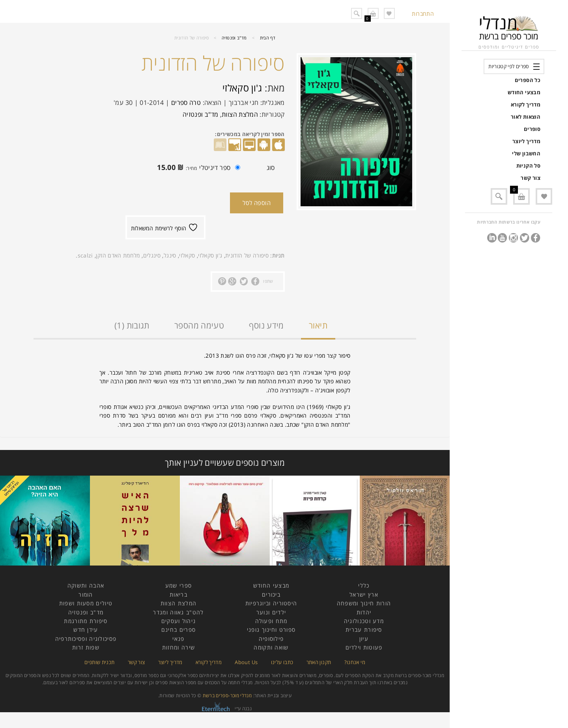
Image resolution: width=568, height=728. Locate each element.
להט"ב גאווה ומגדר (178, 612)
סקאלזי (187, 255)
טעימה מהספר (199, 325)
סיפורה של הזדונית (247, 255)
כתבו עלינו (282, 662)
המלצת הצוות (240, 114)
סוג (271, 168)
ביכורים (271, 595)
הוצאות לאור (526, 117)
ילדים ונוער (271, 612)
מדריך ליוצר (526, 141)
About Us (246, 662)
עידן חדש (86, 630)
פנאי (178, 639)
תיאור (318, 325)
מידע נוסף (266, 325)
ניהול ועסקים (179, 621)
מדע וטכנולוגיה (364, 621)
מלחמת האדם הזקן (118, 255)
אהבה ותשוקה (86, 585)
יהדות (364, 612)
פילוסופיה (271, 639)
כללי (364, 585)
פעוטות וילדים (364, 647)
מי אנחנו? (355, 662)
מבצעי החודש (524, 92)
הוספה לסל (257, 203)
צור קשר (531, 178)
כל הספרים (528, 80)
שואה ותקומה (271, 647)
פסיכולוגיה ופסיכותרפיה (86, 639)
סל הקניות (528, 166)
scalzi (85, 255)
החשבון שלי (526, 153)
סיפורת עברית (364, 630)
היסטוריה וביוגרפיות (271, 603)
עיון (364, 639)
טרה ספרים (186, 103)
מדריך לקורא (526, 105)
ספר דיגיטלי (197, 168)
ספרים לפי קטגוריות (509, 66)
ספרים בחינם (178, 630)
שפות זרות (86, 647)
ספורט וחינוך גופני (271, 630)
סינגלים (152, 255)
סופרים (532, 129)
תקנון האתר (319, 662)
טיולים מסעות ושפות (86, 603)
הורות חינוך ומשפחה (364, 603)
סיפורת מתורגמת (86, 621)
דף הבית (268, 38)
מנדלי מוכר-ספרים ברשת (227, 695)
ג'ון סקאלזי (242, 88)
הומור (86, 595)
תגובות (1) (132, 325)
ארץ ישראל (364, 595)
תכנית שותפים (99, 662)
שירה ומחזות (178, 647)
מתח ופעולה (271, 621)
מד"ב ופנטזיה (234, 38)
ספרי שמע (178, 585)
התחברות (423, 14)
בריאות (178, 595)
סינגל (170, 255)
